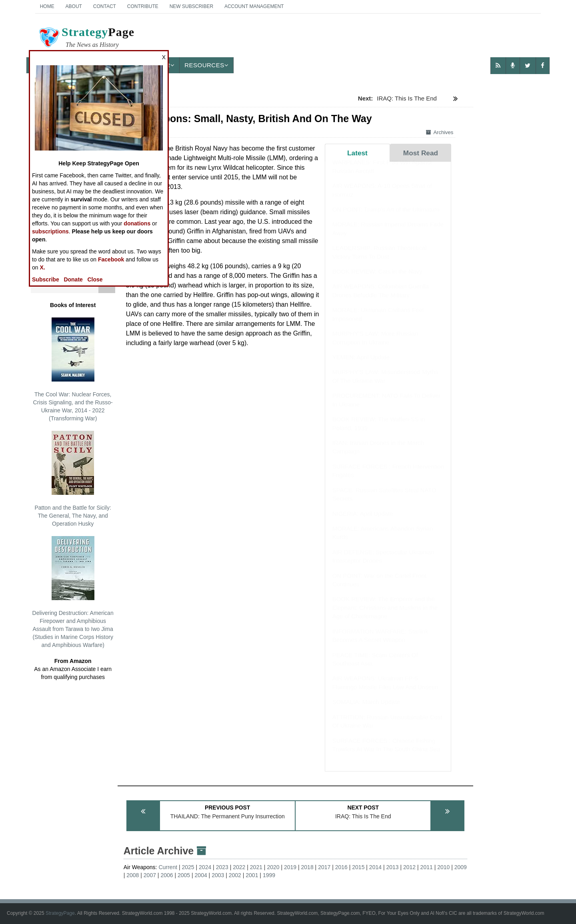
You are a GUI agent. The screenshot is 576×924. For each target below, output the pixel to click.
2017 (324, 867)
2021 (256, 867)
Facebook (111, 259)
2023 (222, 867)
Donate (73, 279)
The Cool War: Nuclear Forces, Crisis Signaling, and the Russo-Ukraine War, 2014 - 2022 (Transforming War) (73, 370)
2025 (188, 867)
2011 (427, 867)
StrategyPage (60, 913)
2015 (358, 867)
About (74, 6)
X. (42, 267)
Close (95, 279)
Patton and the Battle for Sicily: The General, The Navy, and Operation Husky (73, 479)
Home (47, 6)
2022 (239, 867)
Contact (105, 6)
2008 (133, 875)
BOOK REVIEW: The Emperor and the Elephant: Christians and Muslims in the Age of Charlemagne (385, 615)
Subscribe (46, 279)
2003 (218, 875)
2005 (184, 875)
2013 (392, 867)
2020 (273, 867)
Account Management (254, 6)
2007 (150, 875)
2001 (252, 875)
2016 (341, 867)
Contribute (143, 6)
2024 (205, 867)
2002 (235, 875)
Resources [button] (206, 65)
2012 (409, 867)
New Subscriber (191, 6)
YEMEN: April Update (361, 365)
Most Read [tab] (421, 153)
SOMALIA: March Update (366, 710)
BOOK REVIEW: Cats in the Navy (377, 279)
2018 (307, 867)
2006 (167, 875)
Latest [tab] (357, 153)
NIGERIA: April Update (363, 521)
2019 (290, 867)
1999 (269, 875)
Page (86, 38)
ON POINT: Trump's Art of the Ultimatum (386, 217)
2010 (443, 867)
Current (168, 867)
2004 (201, 875)
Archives (440, 132)
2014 (375, 867)
